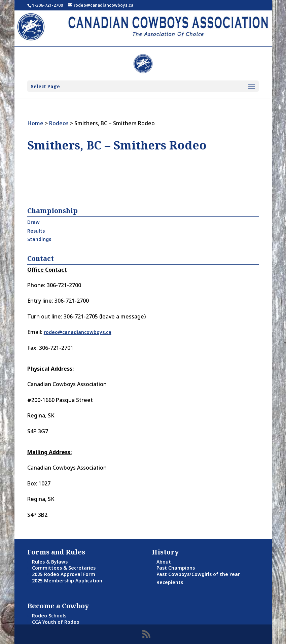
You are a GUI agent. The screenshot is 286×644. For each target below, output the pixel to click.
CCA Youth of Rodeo (56, 622)
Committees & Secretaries (64, 568)
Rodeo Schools (49, 616)
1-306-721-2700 (47, 5)
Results (36, 231)
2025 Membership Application (67, 581)
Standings (39, 239)
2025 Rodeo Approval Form (64, 574)
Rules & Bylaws (50, 562)
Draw (33, 222)
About (164, 562)
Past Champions (176, 568)
